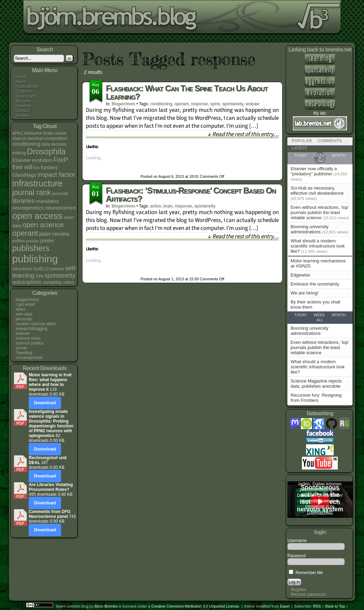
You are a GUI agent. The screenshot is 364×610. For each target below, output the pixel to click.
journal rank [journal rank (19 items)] (31, 193)
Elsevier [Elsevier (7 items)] (21, 160)
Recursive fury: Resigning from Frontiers (316, 398)
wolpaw (253, 104)
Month (339, 315)
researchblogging (31, 329)
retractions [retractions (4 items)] (22, 269)
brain (168, 206)
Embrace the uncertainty (315, 284)
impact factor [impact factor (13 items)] (57, 175)
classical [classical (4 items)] (35, 138)
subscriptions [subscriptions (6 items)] (27, 282)
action (156, 206)
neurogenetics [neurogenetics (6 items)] (28, 208)
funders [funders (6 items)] (49, 167)
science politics (29, 343)
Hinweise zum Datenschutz (320, 509)
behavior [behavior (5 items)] (33, 133)
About (21, 82)
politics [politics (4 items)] (18, 241)
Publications (27, 87)
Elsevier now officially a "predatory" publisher (314, 171)
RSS (317, 606)
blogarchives (27, 300)
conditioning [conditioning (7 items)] (26, 144)
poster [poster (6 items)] (47, 241)
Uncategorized (29, 358)
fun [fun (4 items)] (37, 168)
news (20, 309)
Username (297, 541)
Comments (330, 141)
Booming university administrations (309, 229)
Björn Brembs (106, 606)
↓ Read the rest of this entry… (243, 134)
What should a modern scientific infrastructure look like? (318, 246)
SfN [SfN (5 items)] (39, 276)
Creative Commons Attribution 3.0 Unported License (195, 606)
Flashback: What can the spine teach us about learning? (187, 92)
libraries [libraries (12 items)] (23, 201)
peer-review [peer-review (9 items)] (55, 234)
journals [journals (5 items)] (60, 193)
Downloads (26, 96)
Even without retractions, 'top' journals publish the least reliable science (320, 212)
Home (21, 77)
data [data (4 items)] (46, 144)
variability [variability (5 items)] (52, 282)
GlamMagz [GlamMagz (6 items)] (24, 175)
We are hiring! (304, 293)
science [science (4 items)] (57, 269)
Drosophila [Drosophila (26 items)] (46, 152)
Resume (23, 101)
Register (299, 590)
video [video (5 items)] (69, 282)
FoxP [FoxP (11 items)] (61, 160)
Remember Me (306, 573)
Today (301, 315)
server (21, 348)
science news (28, 338)
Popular (302, 141)
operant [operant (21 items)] (25, 233)
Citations (24, 91)
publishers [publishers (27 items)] (31, 248)
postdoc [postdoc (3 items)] (33, 241)
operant (182, 104)
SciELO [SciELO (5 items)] (41, 269)
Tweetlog (24, 353)
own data (24, 314)
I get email (25, 304)
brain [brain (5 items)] (48, 133)
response (199, 104)
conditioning (161, 104)
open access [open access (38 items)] (37, 216)
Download (45, 403)
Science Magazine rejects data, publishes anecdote (316, 384)
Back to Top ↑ (337, 606)
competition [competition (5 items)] (56, 138)
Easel (285, 606)
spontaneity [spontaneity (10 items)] (60, 275)
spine (215, 104)
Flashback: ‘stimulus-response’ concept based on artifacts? (191, 195)
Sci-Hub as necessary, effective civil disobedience (317, 191)
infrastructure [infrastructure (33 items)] (37, 183)
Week (319, 315)
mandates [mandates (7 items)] (47, 201)
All (320, 320)
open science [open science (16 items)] (43, 225)
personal (23, 319)
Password (297, 556)
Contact (23, 111)
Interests (23, 106)
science (23, 333)
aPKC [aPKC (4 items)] (18, 133)
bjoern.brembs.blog (170, 19)
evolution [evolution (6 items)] (42, 160)
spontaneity (233, 104)
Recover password (308, 594)
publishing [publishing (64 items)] (35, 259)
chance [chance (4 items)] (19, 138)
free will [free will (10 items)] (22, 167)
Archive (22, 116)
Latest (299, 148)
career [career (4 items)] (61, 133)
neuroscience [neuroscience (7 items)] (61, 208)
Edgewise (300, 275)
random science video (36, 324)
